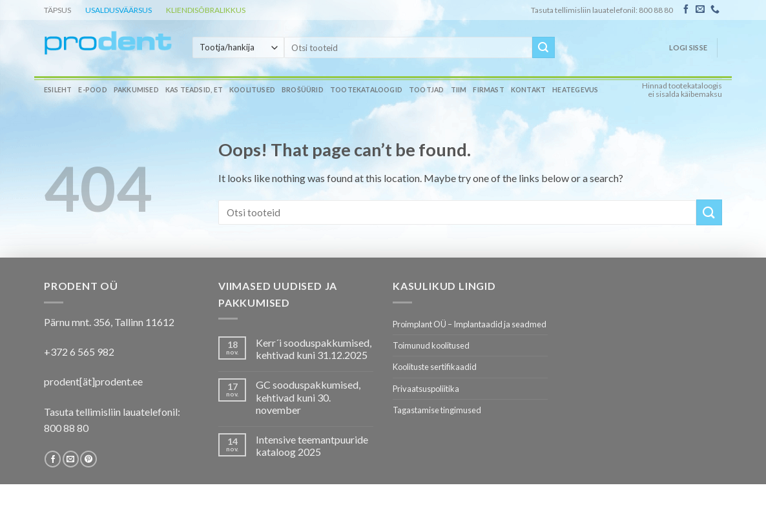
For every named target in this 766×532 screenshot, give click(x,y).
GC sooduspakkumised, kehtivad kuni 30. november (308, 397)
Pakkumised (136, 90)
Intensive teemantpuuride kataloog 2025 (312, 445)
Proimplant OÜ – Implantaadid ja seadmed (470, 324)
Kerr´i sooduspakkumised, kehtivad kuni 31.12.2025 (314, 349)
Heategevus (575, 90)
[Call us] (715, 10)
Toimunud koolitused (431, 345)
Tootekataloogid (366, 90)
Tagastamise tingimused (437, 410)
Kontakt (528, 90)
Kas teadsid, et (194, 90)
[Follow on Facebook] (686, 10)
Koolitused (252, 90)
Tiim (459, 90)
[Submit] (543, 48)
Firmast (488, 90)
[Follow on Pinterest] (88, 459)
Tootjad (426, 90)
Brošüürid (303, 90)
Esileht (58, 90)
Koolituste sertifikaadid (435, 367)
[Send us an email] (700, 10)
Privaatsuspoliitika (426, 389)
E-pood (92, 90)
